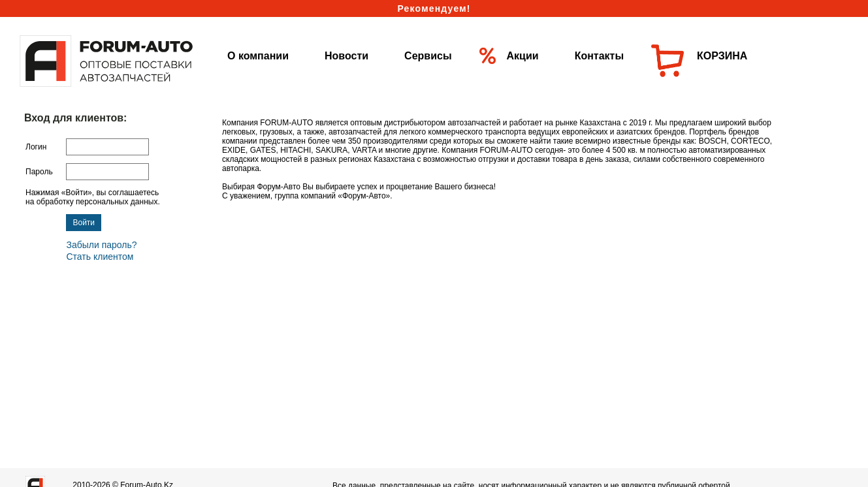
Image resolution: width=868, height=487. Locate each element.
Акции (523, 56)
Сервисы (428, 56)
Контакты (599, 56)
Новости (346, 56)
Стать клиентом (100, 257)
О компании (258, 56)
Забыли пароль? (101, 245)
